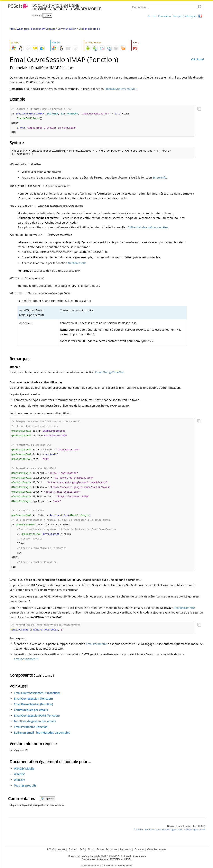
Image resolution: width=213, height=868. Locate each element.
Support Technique (107, 849)
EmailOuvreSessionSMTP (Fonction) (37, 700)
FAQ (82, 849)
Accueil (152, 16)
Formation (126, 849)
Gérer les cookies (157, 849)
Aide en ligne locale (195, 837)
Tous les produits (25, 793)
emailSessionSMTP (26, 666)
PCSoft (51, 849)
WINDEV (19, 781)
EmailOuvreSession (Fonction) (33, 706)
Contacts (139, 849)
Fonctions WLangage (43, 29)
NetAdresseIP (77, 264)
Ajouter (47, 806)
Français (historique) (185, 16)
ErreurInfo (159, 179)
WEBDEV (19, 787)
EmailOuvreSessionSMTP (121, 89)
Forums (73, 849)
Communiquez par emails (31, 717)
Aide (12, 29)
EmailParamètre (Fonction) (31, 734)
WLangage (23, 29)
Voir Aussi (197, 59)
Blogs (91, 849)
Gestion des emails (89, 29)
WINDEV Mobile (24, 776)
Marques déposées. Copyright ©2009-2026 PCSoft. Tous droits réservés (107, 856)
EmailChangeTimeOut (109, 373)
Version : (37, 16)
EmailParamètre (184, 615)
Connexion (164, 16)
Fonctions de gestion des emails (35, 728)
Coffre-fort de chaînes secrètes (148, 228)
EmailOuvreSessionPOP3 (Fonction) (37, 723)
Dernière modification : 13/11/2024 (186, 833)
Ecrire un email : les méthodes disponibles (42, 740)
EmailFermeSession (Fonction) (33, 711)
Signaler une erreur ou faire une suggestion (158, 837)
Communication (67, 29)
